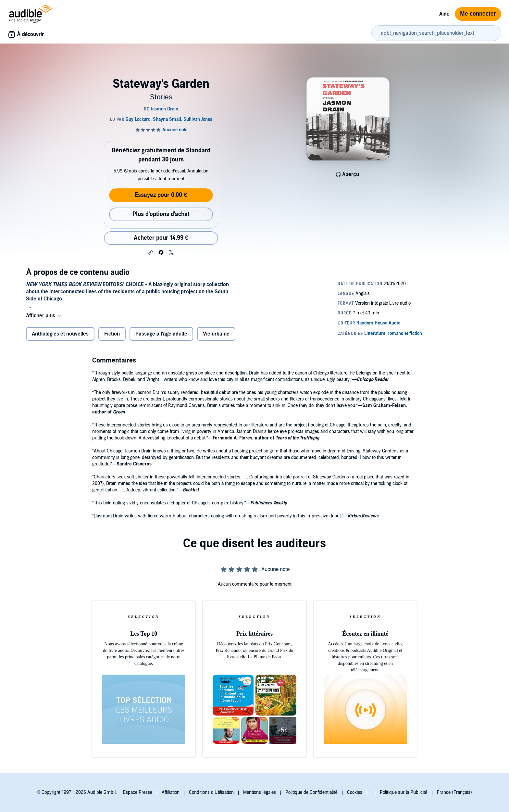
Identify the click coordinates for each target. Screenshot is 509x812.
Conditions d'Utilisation (211, 792)
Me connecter (478, 14)
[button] (151, 253)
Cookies (355, 792)
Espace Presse (138, 792)
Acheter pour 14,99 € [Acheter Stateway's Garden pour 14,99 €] (161, 238)
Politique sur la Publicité (404, 792)
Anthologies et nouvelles (60, 334)
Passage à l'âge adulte (161, 334)
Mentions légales (260, 792)
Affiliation (171, 792)
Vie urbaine (216, 334)
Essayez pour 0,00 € (161, 195)
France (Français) (454, 792)
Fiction (112, 334)
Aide (444, 14)
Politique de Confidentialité (311, 792)
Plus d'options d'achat (161, 214)
